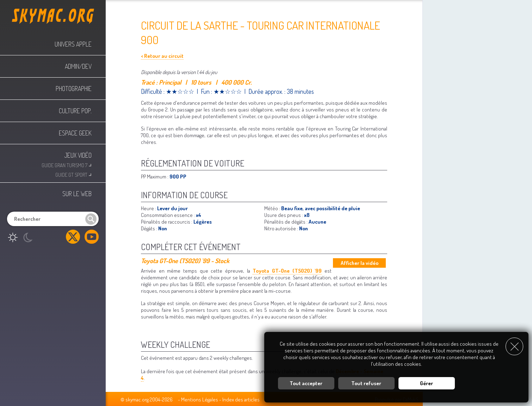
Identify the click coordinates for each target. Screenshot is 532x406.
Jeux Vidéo (78, 155)
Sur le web (77, 194)
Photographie (74, 89)
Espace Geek (75, 133)
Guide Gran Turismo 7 (67, 165)
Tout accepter (306, 383)
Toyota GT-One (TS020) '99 (287, 271)
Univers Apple (73, 44)
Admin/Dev (78, 66)
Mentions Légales (200, 399)
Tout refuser (366, 383)
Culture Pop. (75, 111)
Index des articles (241, 399)
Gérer (426, 383)
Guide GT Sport (73, 174)
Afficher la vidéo (360, 263)
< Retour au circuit (162, 56)
